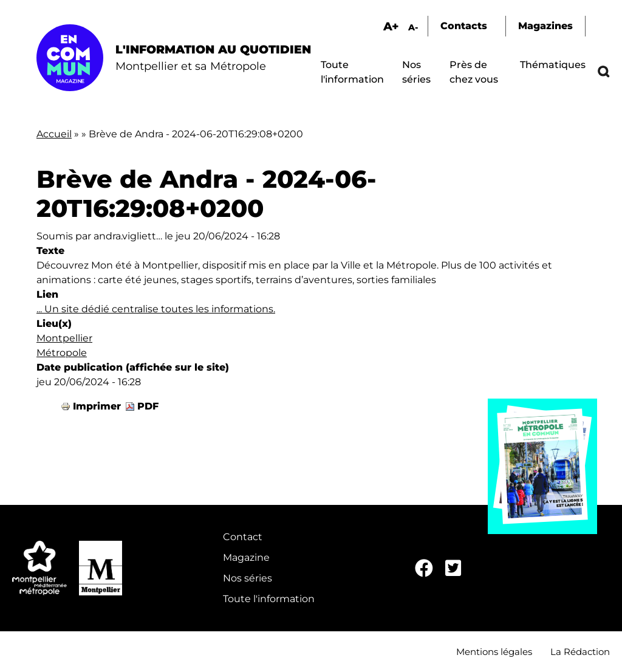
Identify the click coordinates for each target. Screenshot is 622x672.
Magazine (246, 557)
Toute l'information (269, 599)
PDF (148, 406)
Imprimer (97, 406)
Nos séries (248, 578)
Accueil (54, 134)
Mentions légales (494, 652)
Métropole (62, 353)
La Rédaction (580, 652)
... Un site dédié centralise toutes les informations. (156, 309)
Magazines (545, 26)
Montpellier (64, 338)
